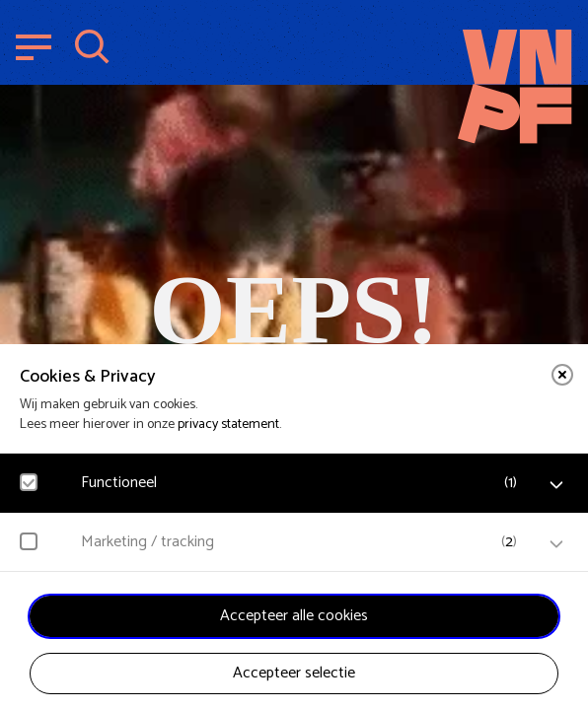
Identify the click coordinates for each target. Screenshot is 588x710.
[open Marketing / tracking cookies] (556, 544)
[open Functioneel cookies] (556, 485)
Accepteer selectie (294, 673)
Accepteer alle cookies (294, 616)
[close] (562, 375)
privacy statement (228, 425)
